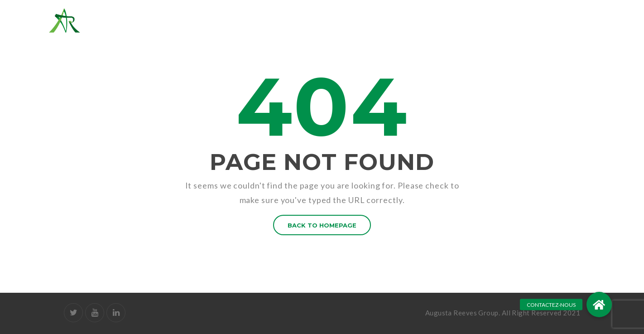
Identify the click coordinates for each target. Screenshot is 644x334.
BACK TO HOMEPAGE (322, 225)
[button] (599, 305)
